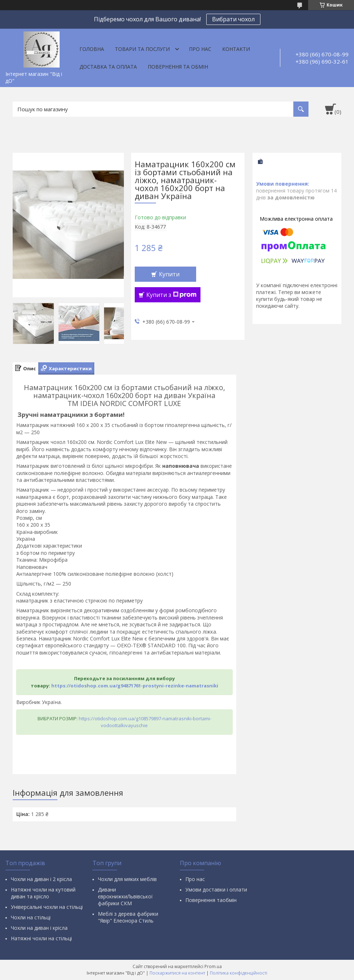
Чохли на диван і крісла (39, 928)
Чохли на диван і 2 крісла (41, 879)
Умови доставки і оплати (216, 890)
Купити (169, 274)
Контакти (236, 49)
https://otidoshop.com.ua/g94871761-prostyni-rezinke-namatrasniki (135, 686)
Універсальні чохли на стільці (47, 907)
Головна (92, 49)
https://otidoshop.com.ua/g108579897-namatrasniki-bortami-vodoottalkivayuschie (145, 722)
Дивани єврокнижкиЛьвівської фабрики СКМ (125, 896)
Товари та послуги (142, 49)
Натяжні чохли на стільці (41, 938)
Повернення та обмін (178, 67)
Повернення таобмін (211, 900)
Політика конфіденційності (239, 973)
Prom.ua (213, 966)
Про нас (200, 49)
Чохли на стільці (31, 917)
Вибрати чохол (233, 19)
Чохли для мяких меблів (127, 879)
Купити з (171, 295)
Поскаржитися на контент (177, 973)
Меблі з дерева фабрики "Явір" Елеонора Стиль (128, 917)
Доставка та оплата (108, 67)
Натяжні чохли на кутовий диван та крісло (43, 893)
